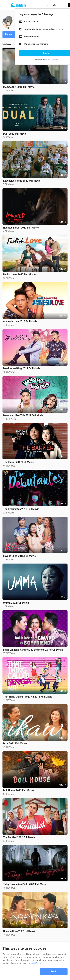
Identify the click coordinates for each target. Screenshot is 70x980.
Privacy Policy (34, 963)
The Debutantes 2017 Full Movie (21, 509)
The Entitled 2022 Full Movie (19, 837)
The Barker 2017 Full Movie (18, 462)
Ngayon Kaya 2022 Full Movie (20, 931)
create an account (51, 60)
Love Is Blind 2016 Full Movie (19, 556)
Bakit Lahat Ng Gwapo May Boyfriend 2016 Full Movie (33, 650)
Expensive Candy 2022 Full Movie (22, 181)
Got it (54, 972)
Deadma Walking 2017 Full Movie (22, 368)
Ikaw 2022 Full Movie (15, 743)
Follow (9, 34)
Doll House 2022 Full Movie (18, 790)
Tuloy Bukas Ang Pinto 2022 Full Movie (25, 884)
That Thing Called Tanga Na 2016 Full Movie (28, 697)
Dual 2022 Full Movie (15, 134)
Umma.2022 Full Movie (16, 603)
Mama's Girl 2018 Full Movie (19, 87)
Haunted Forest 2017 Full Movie (21, 228)
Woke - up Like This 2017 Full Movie (23, 415)
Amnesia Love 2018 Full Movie (20, 321)
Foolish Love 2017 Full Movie (19, 274)
